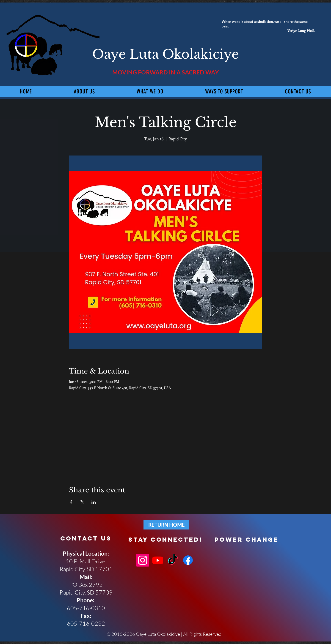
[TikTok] (173, 560)
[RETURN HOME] (166, 525)
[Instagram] (143, 560)
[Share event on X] (82, 502)
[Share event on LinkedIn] (94, 502)
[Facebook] (188, 560)
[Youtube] (158, 560)
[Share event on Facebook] (71, 502)
